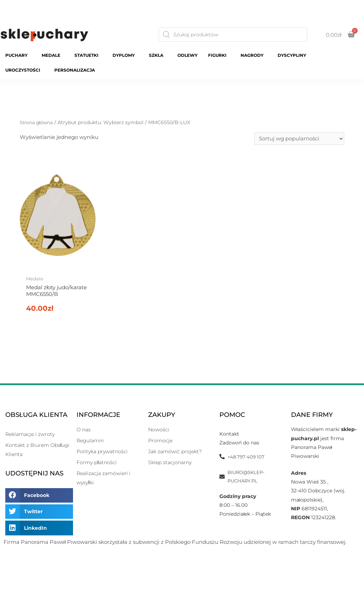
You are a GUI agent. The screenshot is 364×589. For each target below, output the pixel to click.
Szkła (158, 55)
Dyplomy (125, 55)
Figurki (219, 55)
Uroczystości (25, 70)
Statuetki (88, 55)
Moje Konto (311, 4)
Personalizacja (76, 70)
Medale (53, 55)
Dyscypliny (294, 55)
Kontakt (344, 13)
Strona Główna (205, 4)
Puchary (18, 55)
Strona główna (38, 122)
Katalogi (274, 4)
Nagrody (254, 55)
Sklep (244, 4)
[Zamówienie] (299, 139)
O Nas (346, 4)
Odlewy (187, 55)
